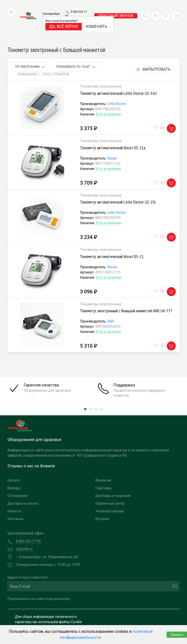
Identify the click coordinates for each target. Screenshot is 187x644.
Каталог (14, 451)
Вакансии (103, 451)
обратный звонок (116, 8)
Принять (177, 635)
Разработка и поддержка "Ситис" (135, 611)
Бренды (14, 458)
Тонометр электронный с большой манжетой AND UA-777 (126, 281)
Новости (14, 482)
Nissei (112, 128)
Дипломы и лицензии (113, 466)
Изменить (96, 19)
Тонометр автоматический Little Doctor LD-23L (118, 172)
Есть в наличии (108, 85)
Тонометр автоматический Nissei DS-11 (112, 227)
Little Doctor (117, 74)
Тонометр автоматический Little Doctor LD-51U (118, 64)
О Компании (17, 466)
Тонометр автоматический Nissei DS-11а (113, 118)
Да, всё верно (64, 19)
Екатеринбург (51, 6)
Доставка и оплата (23, 474)
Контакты (15, 489)
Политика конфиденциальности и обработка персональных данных (52, 616)
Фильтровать (153, 40)
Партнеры (104, 458)
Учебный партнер (110, 482)
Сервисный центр (110, 474)
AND (111, 292)
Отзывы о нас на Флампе (31, 436)
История (102, 489)
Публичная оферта (30, 623)
